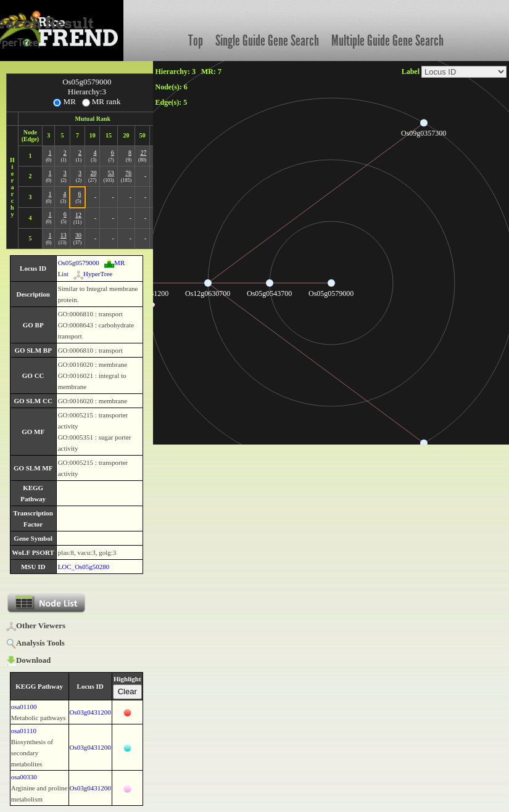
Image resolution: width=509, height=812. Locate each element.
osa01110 (24, 731)
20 (93, 173)
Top (196, 41)
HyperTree (93, 274)
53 (111, 173)
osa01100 (24, 707)
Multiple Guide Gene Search (387, 41)
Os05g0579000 (79, 263)
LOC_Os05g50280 (84, 567)
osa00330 (24, 777)
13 (64, 235)
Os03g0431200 (90, 712)
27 (143, 153)
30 (78, 235)
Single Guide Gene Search (267, 41)
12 (78, 215)
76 (128, 173)
